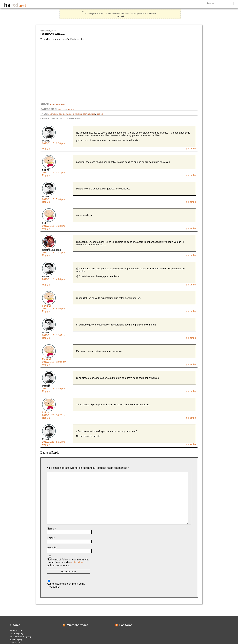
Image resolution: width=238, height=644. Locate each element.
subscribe (77, 563)
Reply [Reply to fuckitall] (46, 175)
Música (71, 109)
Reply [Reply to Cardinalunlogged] (46, 255)
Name (51, 529)
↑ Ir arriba (191, 149)
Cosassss (62, 109)
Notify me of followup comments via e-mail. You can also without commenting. (68, 561)
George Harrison (66, 114)
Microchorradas (78, 625)
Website (52, 547)
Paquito (13, 631)
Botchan (14, 640)
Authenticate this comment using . (66, 584)
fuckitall (46, 413)
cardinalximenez (58, 104)
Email (51, 538)
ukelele (100, 114)
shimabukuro (89, 114)
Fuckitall (47, 306)
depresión (53, 114)
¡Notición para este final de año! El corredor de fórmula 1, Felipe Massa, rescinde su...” (120, 13)
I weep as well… (53, 34)
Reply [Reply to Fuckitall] (46, 311)
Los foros (126, 625)
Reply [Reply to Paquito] (46, 149)
